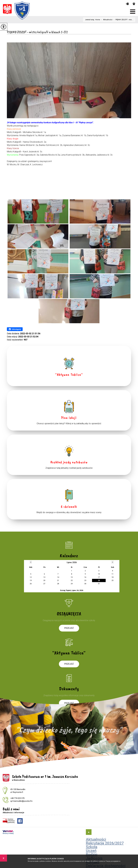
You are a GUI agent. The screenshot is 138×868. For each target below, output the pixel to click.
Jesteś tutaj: (90, 20)
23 (85, 580)
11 (113, 574)
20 (44, 580)
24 (99, 580)
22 (72, 580)
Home (98, 20)
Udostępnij (15, 329)
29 (72, 584)
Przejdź (69, 628)
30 (85, 584)
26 (31, 584)
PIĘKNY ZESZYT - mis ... (123, 20)
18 (113, 577)
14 (58, 577)
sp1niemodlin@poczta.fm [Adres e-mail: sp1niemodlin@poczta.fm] (21, 801)
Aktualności (106, 20)
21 (58, 580)
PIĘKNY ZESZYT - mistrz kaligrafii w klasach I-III (37, 32)
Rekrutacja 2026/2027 (105, 843)
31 (99, 584)
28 (58, 584)
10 (99, 574)
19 (31, 580)
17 (99, 577)
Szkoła (92, 847)
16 (85, 577)
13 (44, 577)
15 (72, 577)
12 (31, 577)
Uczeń (91, 851)
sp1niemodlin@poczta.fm (127, 4)
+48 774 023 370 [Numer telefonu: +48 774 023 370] (17, 798)
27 (44, 584)
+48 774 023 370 (134, 4)
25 (113, 580)
